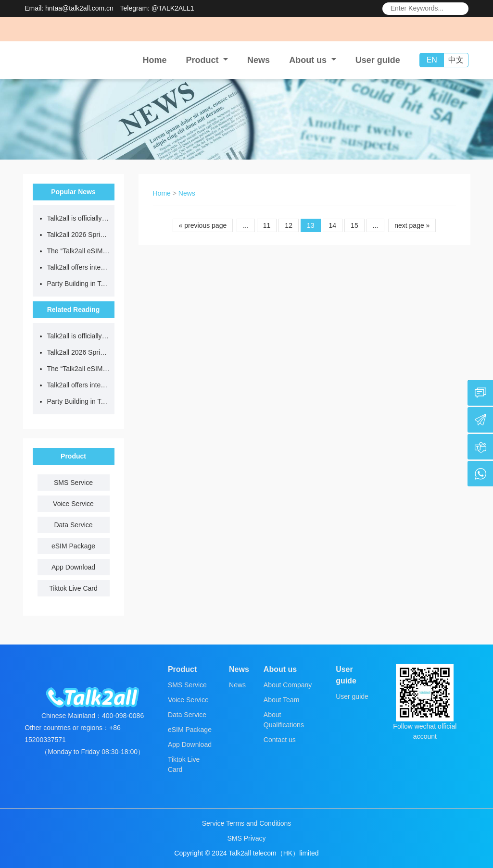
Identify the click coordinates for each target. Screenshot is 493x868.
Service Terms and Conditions (247, 823)
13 (311, 225)
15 (354, 225)
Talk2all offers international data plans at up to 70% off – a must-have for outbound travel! (78, 267)
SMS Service (73, 483)
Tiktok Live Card (73, 588)
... (246, 225)
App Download (73, 567)
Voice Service (73, 504)
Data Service (73, 525)
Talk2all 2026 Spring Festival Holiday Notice (78, 235)
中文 (456, 60)
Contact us (280, 740)
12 (289, 225)
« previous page (203, 225)
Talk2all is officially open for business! (78, 218)
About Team (281, 700)
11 (267, 225)
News (259, 60)
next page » (412, 225)
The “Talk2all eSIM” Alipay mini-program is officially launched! (78, 251)
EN (432, 60)
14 (333, 225)
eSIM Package (73, 546)
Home (155, 60)
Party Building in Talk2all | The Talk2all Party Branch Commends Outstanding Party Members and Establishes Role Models (78, 284)
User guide (378, 60)
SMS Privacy (246, 838)
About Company (288, 685)
